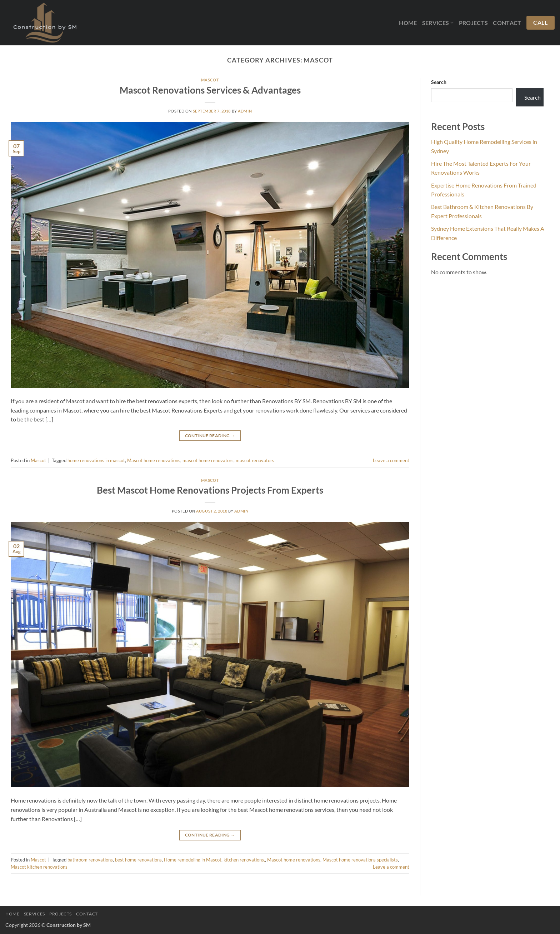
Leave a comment (391, 460)
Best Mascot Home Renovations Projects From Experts (210, 490)
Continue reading (210, 436)
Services (438, 23)
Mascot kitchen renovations (39, 867)
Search (439, 82)
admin (245, 111)
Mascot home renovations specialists (360, 860)
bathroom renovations (90, 860)
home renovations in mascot (96, 460)
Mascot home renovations (154, 460)
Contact (507, 23)
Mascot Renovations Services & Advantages (210, 90)
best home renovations (138, 860)
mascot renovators (255, 460)
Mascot (210, 80)
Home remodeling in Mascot (193, 860)
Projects (474, 23)
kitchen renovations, (244, 860)
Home (408, 23)
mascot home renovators (208, 460)
